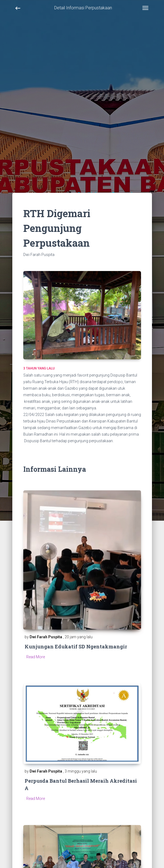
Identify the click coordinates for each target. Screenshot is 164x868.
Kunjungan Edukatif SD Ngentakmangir (76, 646)
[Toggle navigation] (145, 8)
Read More (36, 657)
